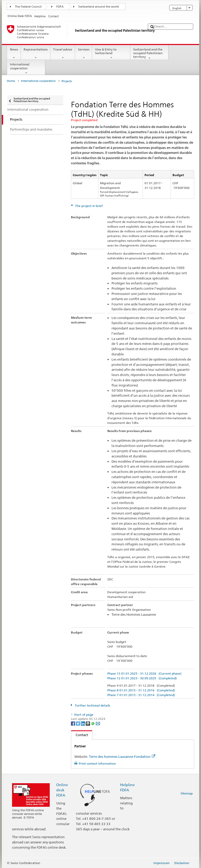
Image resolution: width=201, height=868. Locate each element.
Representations (36, 54)
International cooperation (26, 69)
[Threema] (88, 723)
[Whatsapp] (93, 723)
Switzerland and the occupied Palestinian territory (149, 54)
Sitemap (187, 793)
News (14, 54)
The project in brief (89, 206)
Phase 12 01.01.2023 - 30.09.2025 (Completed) (142, 678)
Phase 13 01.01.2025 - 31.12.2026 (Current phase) (144, 673)
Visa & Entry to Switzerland (111, 54)
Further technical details (92, 705)
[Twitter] (78, 723)
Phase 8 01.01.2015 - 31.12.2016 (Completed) (141, 690)
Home (11, 81)
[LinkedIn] (83, 723)
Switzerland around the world (99, 7)
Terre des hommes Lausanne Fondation (122, 757)
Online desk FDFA (62, 790)
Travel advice (63, 54)
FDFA (60, 7)
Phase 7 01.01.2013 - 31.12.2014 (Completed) (141, 695)
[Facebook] (73, 723)
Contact (80, 735)
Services (84, 54)
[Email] (98, 723)
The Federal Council (28, 7)
